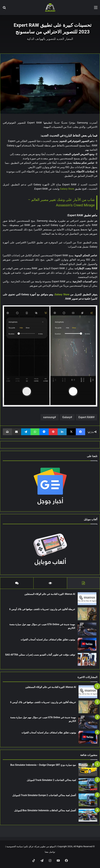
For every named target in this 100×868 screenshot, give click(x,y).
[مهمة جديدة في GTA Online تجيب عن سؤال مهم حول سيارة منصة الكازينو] (87, 629)
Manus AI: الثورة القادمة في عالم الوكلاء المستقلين (50, 594)
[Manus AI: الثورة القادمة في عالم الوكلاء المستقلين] (87, 599)
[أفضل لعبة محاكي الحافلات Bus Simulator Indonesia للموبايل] (88, 815)
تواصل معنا (50, 852)
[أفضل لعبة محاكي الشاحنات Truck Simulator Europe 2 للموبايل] (88, 800)
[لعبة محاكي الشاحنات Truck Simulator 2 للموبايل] (88, 785)
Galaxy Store (67, 189)
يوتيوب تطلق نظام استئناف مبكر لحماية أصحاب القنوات (48, 639)
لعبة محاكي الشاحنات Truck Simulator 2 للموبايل (51, 780)
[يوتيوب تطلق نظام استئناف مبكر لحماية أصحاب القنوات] (87, 644)
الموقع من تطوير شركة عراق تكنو (40, 846)
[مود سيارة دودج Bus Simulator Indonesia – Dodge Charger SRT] (88, 770)
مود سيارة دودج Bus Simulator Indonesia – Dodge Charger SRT (43, 765)
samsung (49, 417)
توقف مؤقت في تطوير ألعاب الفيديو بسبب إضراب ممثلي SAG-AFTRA (40, 655)
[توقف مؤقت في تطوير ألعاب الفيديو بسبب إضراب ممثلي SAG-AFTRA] (87, 659)
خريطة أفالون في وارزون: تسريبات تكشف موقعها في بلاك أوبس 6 (42, 609)
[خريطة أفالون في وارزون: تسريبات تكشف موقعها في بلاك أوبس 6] (87, 614)
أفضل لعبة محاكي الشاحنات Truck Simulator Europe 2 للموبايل (44, 795)
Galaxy (66, 417)
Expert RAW (86, 417)
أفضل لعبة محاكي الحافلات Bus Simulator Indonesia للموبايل (45, 810)
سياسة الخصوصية (15, 846)
